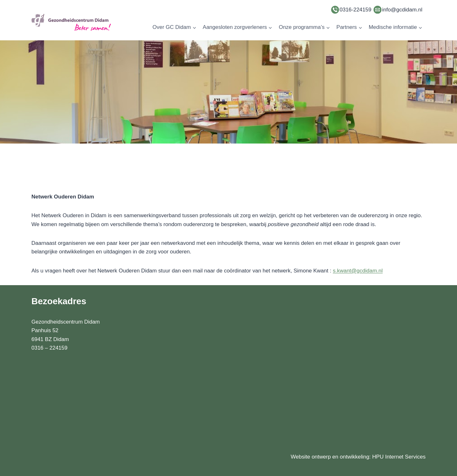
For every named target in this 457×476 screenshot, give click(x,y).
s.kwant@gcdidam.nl (358, 271)
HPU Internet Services (399, 457)
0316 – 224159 (49, 348)
